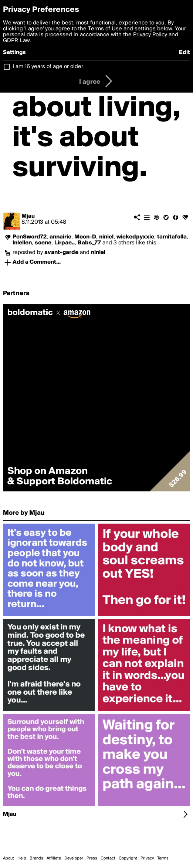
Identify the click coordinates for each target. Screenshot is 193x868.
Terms (163, 858)
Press (92, 858)
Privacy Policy (150, 35)
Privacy (147, 858)
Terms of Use (105, 29)
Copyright (128, 858)
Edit (184, 53)
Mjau (28, 216)
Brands (36, 858)
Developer (74, 858)
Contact (108, 858)
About (9, 858)
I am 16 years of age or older (48, 67)
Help (22, 858)
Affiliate (54, 858)
